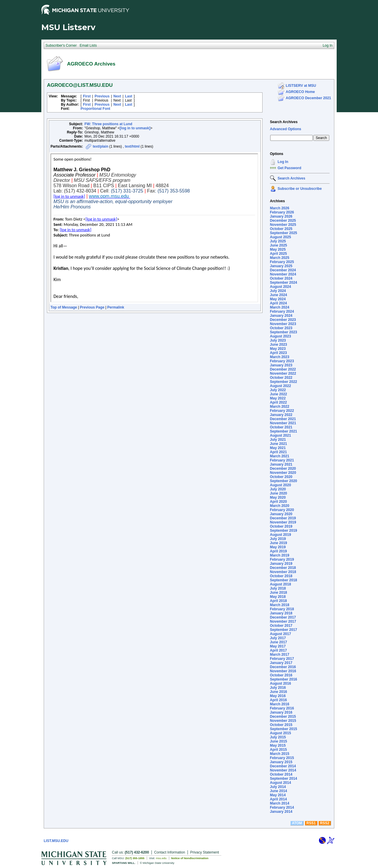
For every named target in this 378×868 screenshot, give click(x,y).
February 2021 (282, 460)
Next (117, 96)
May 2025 (278, 249)
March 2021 (280, 456)
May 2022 (278, 398)
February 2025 (282, 262)
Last (129, 96)
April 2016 (278, 700)
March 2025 (280, 258)
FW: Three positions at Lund (108, 124)
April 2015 (278, 750)
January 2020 (281, 514)
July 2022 (278, 390)
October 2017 (281, 626)
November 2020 (283, 473)
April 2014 (278, 799)
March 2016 (280, 704)
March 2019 (280, 555)
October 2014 (281, 774)
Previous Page (92, 307)
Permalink (116, 307)
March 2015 (280, 754)
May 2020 (278, 497)
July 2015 (278, 737)
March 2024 (280, 307)
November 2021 (283, 423)
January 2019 (281, 564)
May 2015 (278, 745)
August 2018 (280, 584)
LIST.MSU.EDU (56, 841)
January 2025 (281, 266)
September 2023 (283, 332)
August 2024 (280, 287)
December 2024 (283, 270)
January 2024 (281, 316)
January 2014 (281, 812)
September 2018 (283, 580)
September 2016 (283, 679)
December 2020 (283, 469)
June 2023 (278, 345)
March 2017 (280, 655)
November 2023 (283, 324)
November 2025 (283, 225)
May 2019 (278, 547)
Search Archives (284, 122)
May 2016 (278, 696)
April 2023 (278, 353)
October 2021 (281, 427)
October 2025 (281, 229)
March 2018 (280, 605)
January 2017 (281, 663)
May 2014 (278, 795)
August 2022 (280, 386)
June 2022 (278, 394)
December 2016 (283, 667)
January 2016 (281, 712)
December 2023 (283, 320)
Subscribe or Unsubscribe (300, 189)
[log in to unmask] (135, 128)
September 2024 (283, 283)
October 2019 (281, 526)
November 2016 (283, 671)
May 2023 (278, 349)
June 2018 (278, 593)
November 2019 (283, 522)
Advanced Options (286, 129)
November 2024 (283, 274)
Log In (283, 162)
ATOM (297, 823)
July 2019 (278, 539)
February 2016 (282, 708)
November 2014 (283, 770)
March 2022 (280, 407)
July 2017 (278, 638)
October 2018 (281, 576)
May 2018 (278, 597)
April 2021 (278, 452)
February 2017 (282, 659)
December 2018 (283, 568)
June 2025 (278, 245)
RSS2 (325, 823)
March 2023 (280, 357)
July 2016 (278, 688)
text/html (132, 146)
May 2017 (278, 646)
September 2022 (283, 382)
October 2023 (281, 328)
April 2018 (278, 601)
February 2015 (282, 758)
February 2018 (282, 609)
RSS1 (311, 823)
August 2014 (280, 783)
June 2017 (278, 642)
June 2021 (278, 444)
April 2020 (278, 502)
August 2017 (280, 634)
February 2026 (282, 212)
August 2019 (280, 535)
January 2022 (281, 415)
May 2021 (278, 448)
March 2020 (280, 506)
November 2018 (283, 572)
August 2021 (280, 435)
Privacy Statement (205, 852)
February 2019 (282, 559)
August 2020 (280, 485)
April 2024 (278, 303)
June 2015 (278, 741)
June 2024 (278, 295)
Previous (102, 96)
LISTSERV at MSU (301, 86)
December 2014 (283, 766)
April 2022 (278, 402)
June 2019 (278, 543)
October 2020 (281, 477)
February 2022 (282, 411)
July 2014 (278, 787)
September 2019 (283, 531)
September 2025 (283, 233)
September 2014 (283, 779)
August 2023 (280, 336)
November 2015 (283, 721)
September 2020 (283, 481)
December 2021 (283, 419)
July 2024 (278, 291)
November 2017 (283, 621)
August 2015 (280, 733)
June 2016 (278, 692)
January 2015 (281, 762)
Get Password (289, 168)
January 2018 (281, 613)
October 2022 (281, 378)
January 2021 (281, 464)
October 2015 (281, 725)
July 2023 (278, 340)
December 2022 (283, 369)
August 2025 (280, 237)
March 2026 (280, 208)
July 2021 (278, 440)
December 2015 (283, 717)
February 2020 (282, 510)
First (87, 96)
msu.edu (161, 858)
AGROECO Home (300, 92)
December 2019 (283, 518)
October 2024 (281, 278)
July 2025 (278, 241)
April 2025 (278, 254)
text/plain (101, 146)
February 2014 (282, 807)
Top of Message (64, 307)
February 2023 (282, 361)
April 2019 (278, 551)
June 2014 (278, 791)
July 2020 (278, 489)
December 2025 (283, 221)
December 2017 (283, 617)
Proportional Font (96, 109)
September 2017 (283, 630)
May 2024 (278, 299)
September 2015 (283, 729)
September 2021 (283, 431)
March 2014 (280, 803)
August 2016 (280, 683)
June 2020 (278, 493)
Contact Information (170, 852)
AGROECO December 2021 (308, 98)
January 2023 (281, 365)
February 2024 (282, 311)
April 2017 (278, 650)
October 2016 (281, 675)
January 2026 (281, 216)
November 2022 (283, 373)
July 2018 (278, 588)
